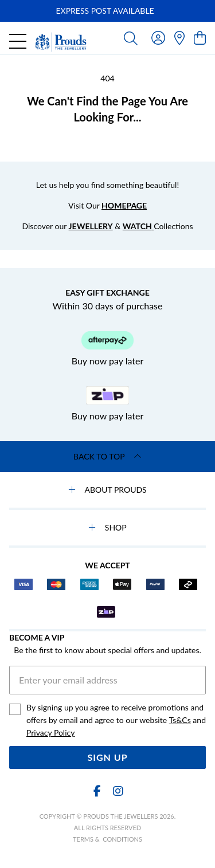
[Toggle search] (131, 38)
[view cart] (200, 38)
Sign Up (107, 757)
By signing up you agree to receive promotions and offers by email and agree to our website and (116, 721)
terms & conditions (107, 839)
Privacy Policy (50, 733)
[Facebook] (97, 791)
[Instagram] (118, 791)
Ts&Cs (180, 720)
